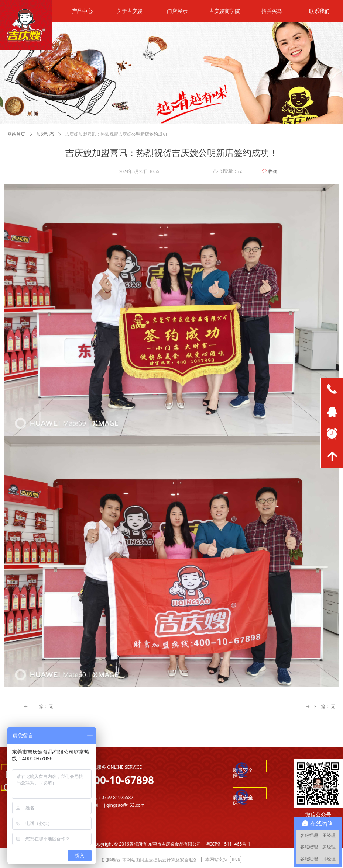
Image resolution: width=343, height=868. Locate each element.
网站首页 (16, 134)
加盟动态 (45, 134)
